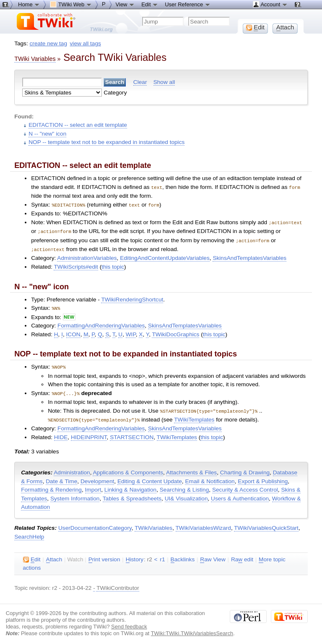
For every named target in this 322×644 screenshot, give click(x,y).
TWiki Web (71, 4)
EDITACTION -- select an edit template (78, 125)
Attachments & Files (191, 468)
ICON (73, 331)
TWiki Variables (35, 59)
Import (93, 485)
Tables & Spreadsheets (132, 494)
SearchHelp (29, 532)
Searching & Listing (184, 485)
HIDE (61, 433)
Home (29, 4)
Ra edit (242, 555)
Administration (72, 468)
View (125, 4)
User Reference (188, 4)
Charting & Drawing (245, 468)
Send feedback (129, 622)
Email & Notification (210, 477)
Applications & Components (128, 468)
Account (270, 4)
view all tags (86, 43)
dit (32, 555)
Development (97, 477)
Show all (164, 82)
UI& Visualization (186, 494)
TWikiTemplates (194, 415)
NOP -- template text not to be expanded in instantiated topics (106, 142)
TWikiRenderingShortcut (132, 297)
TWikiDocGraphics (175, 331)
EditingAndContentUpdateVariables (165, 255)
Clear (140, 82)
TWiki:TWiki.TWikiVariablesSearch (192, 629)
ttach (54, 555)
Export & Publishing (263, 477)
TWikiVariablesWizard (203, 523)
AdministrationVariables (87, 255)
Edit (150, 4)
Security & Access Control (245, 485)
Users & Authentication (240, 494)
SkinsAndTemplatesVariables (249, 255)
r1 (162, 555)
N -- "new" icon (47, 134)
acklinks (183, 555)
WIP (131, 331)
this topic (113, 264)
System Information (75, 494)
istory (135, 555)
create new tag (48, 43)
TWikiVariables (153, 523)
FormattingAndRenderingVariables (101, 323)
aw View (213, 555)
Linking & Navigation (130, 485)
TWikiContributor (118, 583)
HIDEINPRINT (89, 433)
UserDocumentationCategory (95, 523)
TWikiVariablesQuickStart (266, 523)
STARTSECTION (132, 433)
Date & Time (61, 477)
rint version (104, 555)
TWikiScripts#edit (76, 264)
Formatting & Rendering (51, 485)
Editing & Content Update (150, 477)
